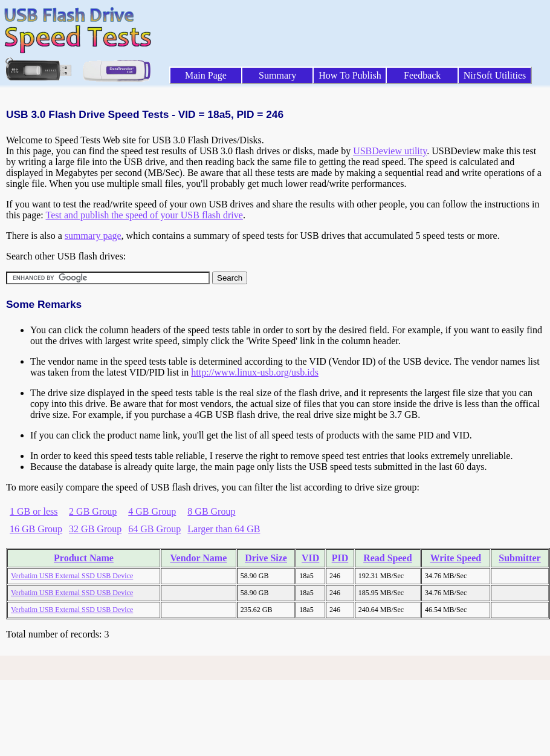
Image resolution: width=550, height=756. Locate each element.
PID (340, 558)
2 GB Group (93, 511)
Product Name (84, 558)
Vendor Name (199, 558)
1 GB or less (34, 511)
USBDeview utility (390, 151)
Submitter (519, 558)
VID (310, 558)
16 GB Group (36, 529)
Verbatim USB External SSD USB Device (72, 576)
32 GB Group (95, 529)
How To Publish (350, 75)
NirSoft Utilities (495, 75)
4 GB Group (152, 511)
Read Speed (387, 558)
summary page (93, 236)
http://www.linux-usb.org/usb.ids (255, 372)
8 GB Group (211, 511)
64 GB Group (154, 529)
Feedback (422, 75)
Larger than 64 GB (224, 529)
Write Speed (456, 558)
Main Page (206, 75)
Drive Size (266, 558)
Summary (277, 75)
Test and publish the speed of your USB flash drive (144, 215)
